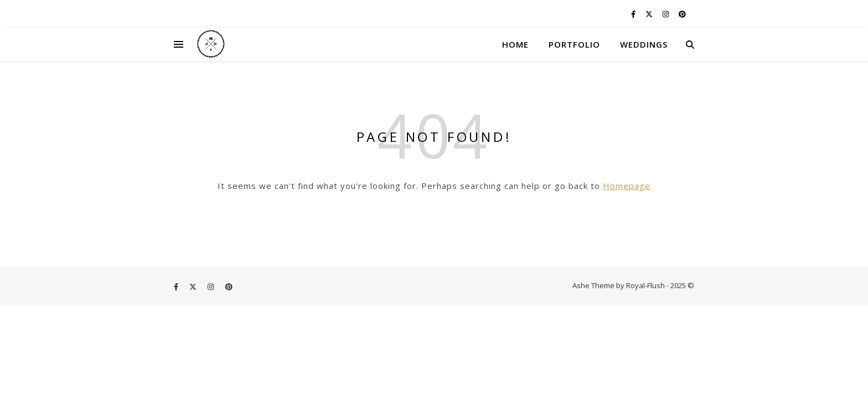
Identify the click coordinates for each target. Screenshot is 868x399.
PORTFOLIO (574, 44)
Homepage (627, 186)
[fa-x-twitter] (650, 14)
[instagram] (666, 14)
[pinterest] (682, 14)
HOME (515, 44)
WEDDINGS (644, 44)
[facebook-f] (634, 14)
